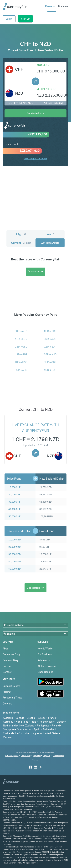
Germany (8, 722)
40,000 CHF (14, 509)
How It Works (45, 649)
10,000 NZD (15, 540)
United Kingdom (32, 733)
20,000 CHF (14, 494)
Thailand (8, 733)
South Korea (24, 729)
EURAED (21, 370)
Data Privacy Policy (12, 756)
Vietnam (8, 737)
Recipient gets (46, 89)
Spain (37, 729)
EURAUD (21, 331)
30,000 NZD (15, 554)
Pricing (7, 692)
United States (51, 733)
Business (63, 6)
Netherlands (10, 726)
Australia (8, 718)
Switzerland (49, 729)
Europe (41, 718)
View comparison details (35, 159)
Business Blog (10, 660)
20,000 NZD (15, 547)
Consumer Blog (11, 654)
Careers (7, 666)
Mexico (61, 722)
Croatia (31, 718)
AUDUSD (21, 362)
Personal (50, 6)
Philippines (43, 726)
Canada (20, 718)
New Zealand (27, 726)
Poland (56, 726)
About (6, 649)
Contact (7, 672)
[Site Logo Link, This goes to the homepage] (15, 6)
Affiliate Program (47, 666)
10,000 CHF (14, 487)
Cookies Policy (26, 756)
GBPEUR (50, 347)
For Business (45, 654)
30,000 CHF (14, 502)
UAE (18, 733)
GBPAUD (50, 354)
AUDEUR (50, 370)
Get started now (35, 113)
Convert (7, 704)
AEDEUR (21, 339)
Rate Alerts (43, 660)
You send (43, 65)
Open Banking (45, 672)
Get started (36, 272)
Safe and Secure (58, 756)
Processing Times (12, 698)
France (52, 718)
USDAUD (50, 339)
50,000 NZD (15, 569)
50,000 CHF (14, 516)
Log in (9, 19)
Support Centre (11, 686)
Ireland (43, 722)
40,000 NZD (15, 561)
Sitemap (35, 760)
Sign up (25, 19)
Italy (52, 722)
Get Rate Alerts (50, 243)
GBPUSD (21, 347)
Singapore (9, 729)
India (34, 722)
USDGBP (21, 354)
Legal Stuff (37, 756)
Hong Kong (22, 722)
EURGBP (50, 362)
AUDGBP (50, 331)
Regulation (47, 756)
